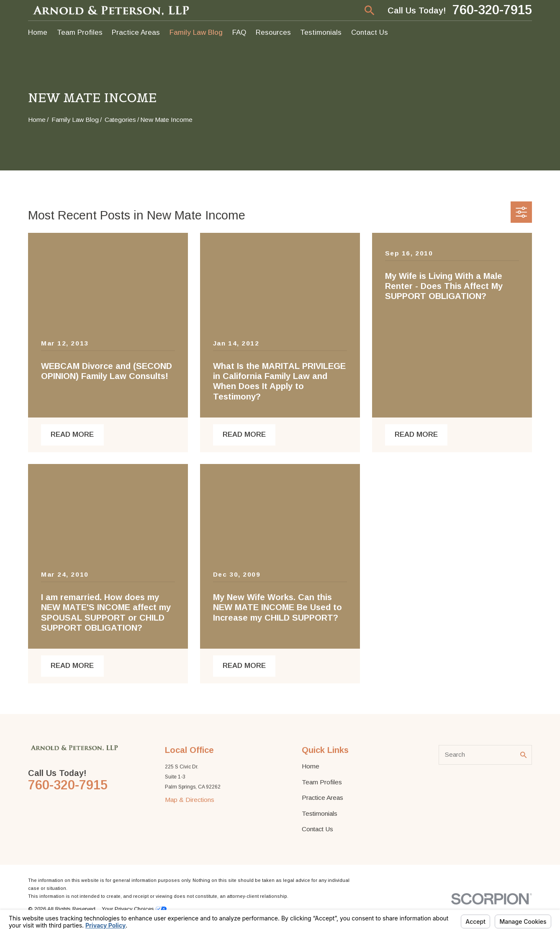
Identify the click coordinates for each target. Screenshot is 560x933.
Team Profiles (322, 782)
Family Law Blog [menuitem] (196, 32)
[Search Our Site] (524, 755)
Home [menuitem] (38, 32)
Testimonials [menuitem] (321, 32)
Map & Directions (190, 800)
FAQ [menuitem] (239, 32)
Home (311, 766)
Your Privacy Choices (134, 909)
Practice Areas (322, 798)
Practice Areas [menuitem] (136, 32)
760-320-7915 (492, 10)
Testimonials (320, 813)
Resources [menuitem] (273, 32)
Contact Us (317, 829)
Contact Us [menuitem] (370, 32)
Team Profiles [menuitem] (80, 32)
